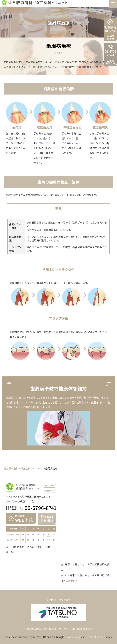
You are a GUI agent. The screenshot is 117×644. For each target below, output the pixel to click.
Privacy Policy (73, 637)
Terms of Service (95, 637)
